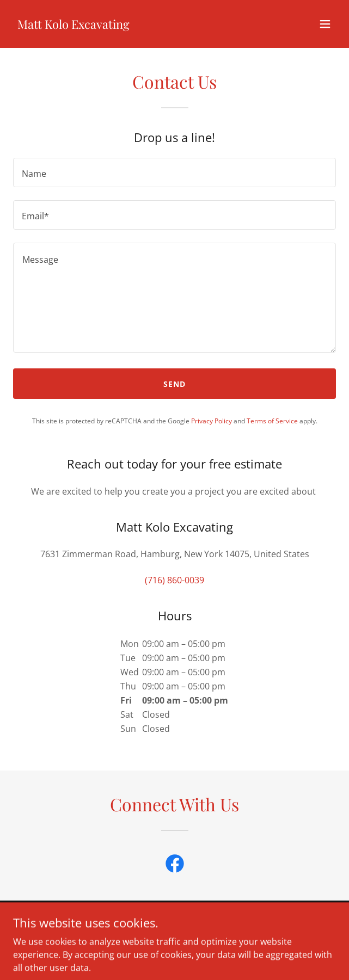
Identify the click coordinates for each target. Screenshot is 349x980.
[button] (325, 24)
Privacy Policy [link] (212, 421)
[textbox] (174, 172)
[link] (74, 26)
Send (174, 384)
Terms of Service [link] (272, 421)
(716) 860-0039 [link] (174, 580)
